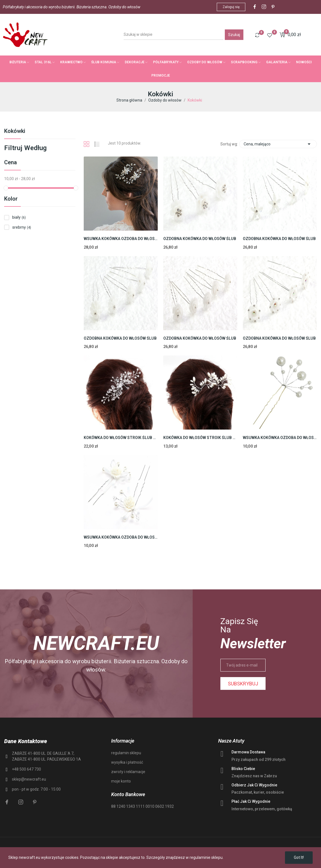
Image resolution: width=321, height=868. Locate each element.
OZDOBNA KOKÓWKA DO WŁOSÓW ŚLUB (200, 239)
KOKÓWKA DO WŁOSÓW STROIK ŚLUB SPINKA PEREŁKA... (200, 438)
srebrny (22, 227)
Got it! (299, 857)
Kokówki (15, 131)
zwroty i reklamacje (128, 772)
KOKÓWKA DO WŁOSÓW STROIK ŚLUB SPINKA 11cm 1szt (121, 438)
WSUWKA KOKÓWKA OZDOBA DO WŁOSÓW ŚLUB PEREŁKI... (280, 438)
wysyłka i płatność (127, 762)
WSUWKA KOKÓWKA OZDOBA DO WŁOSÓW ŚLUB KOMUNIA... (121, 239)
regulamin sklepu (126, 753)
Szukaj (234, 35)
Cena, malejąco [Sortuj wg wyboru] (278, 144)
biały (19, 217)
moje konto (121, 781)
